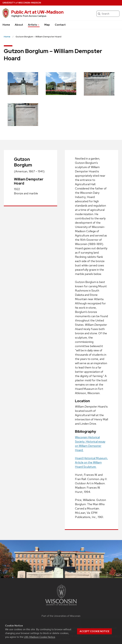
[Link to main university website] (61, 606)
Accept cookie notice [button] (94, 631)
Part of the (61, 616)
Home (6, 25)
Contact (60, 25)
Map (47, 25)
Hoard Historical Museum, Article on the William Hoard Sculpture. (91, 462)
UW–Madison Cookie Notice (40, 637)
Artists (34, 25)
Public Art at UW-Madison (37, 12)
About (19, 25)
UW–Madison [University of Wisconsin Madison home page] (22, 3)
